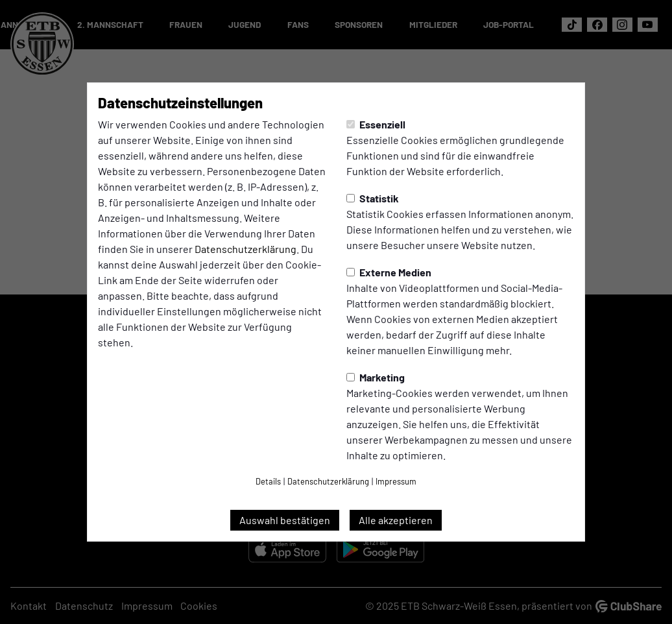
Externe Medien (389, 272)
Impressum (396, 481)
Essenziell (376, 124)
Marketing (376, 377)
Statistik (373, 198)
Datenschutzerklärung (246, 249)
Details (268, 481)
